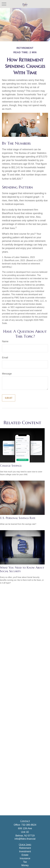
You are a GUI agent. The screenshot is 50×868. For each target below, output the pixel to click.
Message (7, 374)
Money (25, 865)
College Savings (11, 466)
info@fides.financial (25, 839)
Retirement (25, 848)
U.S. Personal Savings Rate (18, 518)
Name (5, 341)
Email (5, 358)
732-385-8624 (29, 825)
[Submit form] (9, 398)
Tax (25, 862)
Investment (25, 851)
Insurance (25, 858)
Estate (25, 855)
